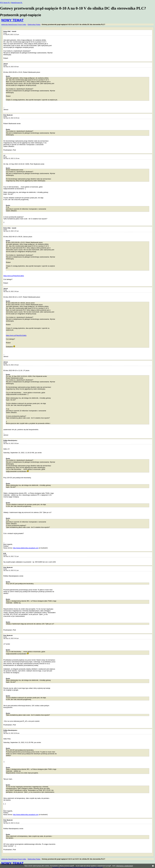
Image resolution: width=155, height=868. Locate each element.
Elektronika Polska (34, 24)
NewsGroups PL (17, 3)
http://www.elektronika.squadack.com (26, 548)
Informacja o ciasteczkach (125, 866)
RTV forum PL (5, 3)
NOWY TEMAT (12, 20)
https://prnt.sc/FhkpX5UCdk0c (14, 276)
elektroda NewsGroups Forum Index (14, 24)
